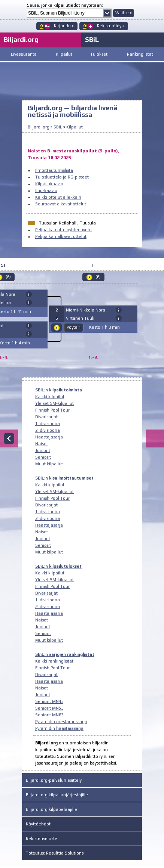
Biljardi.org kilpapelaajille (51, 809)
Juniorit (43, 450)
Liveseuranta (24, 54)
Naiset (42, 444)
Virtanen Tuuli (80, 318)
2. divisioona (48, 430)
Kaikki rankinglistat (54, 661)
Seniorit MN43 (49, 701)
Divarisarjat (46, 417)
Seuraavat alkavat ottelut (61, 204)
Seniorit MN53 (49, 708)
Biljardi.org (39, 127)
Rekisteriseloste (42, 838)
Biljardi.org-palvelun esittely (54, 780)
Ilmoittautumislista (54, 170)
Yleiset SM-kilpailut (54, 403)
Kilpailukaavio (49, 184)
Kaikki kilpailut (50, 397)
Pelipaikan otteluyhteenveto (63, 230)
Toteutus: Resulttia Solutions (55, 853)
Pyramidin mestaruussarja (61, 722)
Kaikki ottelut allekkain (58, 197)
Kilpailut (64, 54)
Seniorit (43, 457)
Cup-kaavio (46, 190)
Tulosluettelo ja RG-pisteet (62, 177)
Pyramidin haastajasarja (59, 728)
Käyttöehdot (38, 824)
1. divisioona (48, 424)
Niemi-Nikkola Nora (86, 310)
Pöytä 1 (74, 327)
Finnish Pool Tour (52, 410)
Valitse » (124, 13)
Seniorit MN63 (49, 715)
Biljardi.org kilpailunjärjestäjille (57, 795)
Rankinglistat (140, 54)
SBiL (92, 39)
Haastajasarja (49, 437)
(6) (98, 277)
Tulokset (99, 54)
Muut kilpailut (49, 464)
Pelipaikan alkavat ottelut (61, 236)
